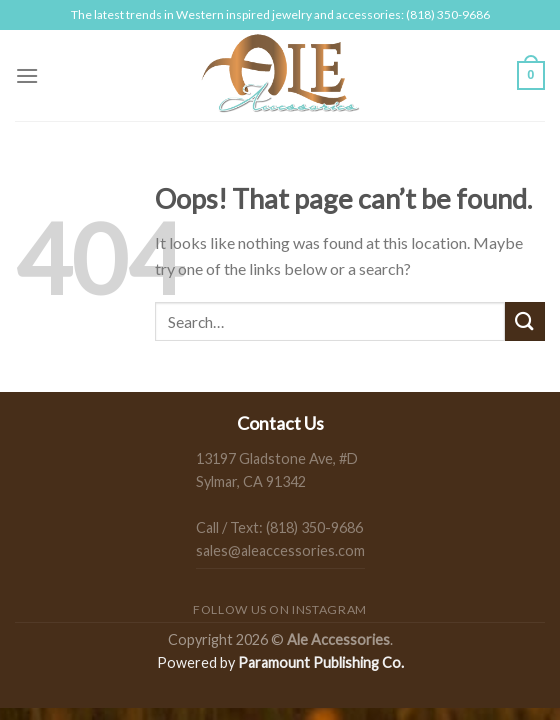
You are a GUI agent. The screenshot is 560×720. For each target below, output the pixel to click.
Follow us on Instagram (279, 609)
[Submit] (525, 321)
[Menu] (27, 75)
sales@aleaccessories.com (280, 550)
